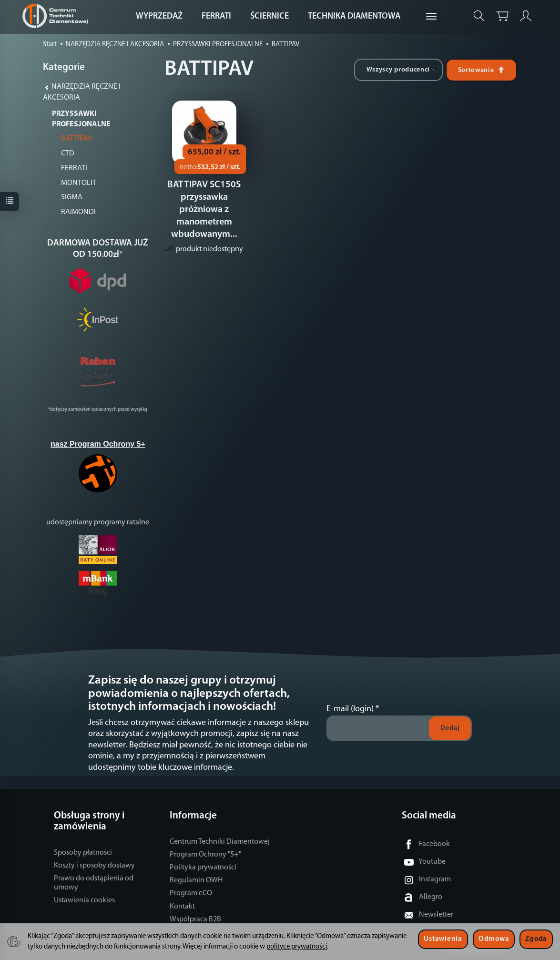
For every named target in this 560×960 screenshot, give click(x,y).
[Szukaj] (479, 16)
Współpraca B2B (195, 919)
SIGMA (72, 197)
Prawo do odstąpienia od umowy (94, 883)
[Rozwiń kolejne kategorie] (431, 17)
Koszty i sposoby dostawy (94, 866)
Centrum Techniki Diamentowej (220, 842)
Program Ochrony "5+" (205, 855)
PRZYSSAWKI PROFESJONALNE (81, 119)
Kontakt (182, 907)
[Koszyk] (502, 16)
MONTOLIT (79, 183)
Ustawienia (443, 939)
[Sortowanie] (481, 70)
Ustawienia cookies (84, 900)
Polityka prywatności (203, 868)
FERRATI (216, 16)
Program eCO (191, 893)
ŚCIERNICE (270, 16)
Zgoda (536, 939)
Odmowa (494, 939)
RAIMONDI (78, 212)
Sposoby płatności (83, 853)
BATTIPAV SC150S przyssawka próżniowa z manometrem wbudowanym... (204, 211)
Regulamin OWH (196, 880)
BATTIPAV (76, 139)
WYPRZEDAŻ (159, 16)
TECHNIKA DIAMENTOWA (354, 16)
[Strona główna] (57, 16)
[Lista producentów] (398, 70)
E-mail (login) (350, 709)
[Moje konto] (526, 16)
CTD (68, 153)
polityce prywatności (297, 947)
